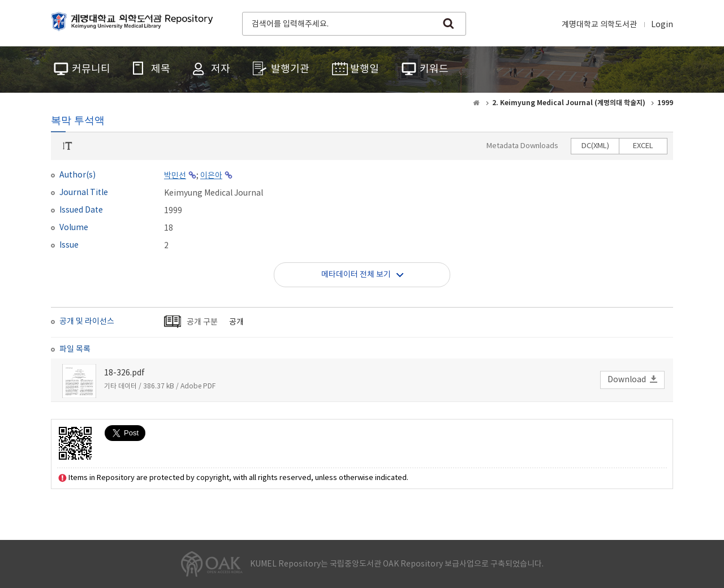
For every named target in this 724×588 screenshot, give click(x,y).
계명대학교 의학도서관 (599, 25)
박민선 (175, 176)
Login (662, 25)
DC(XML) (595, 146)
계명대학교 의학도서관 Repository (135, 23)
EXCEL (643, 146)
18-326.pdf (124, 373)
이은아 (211, 176)
